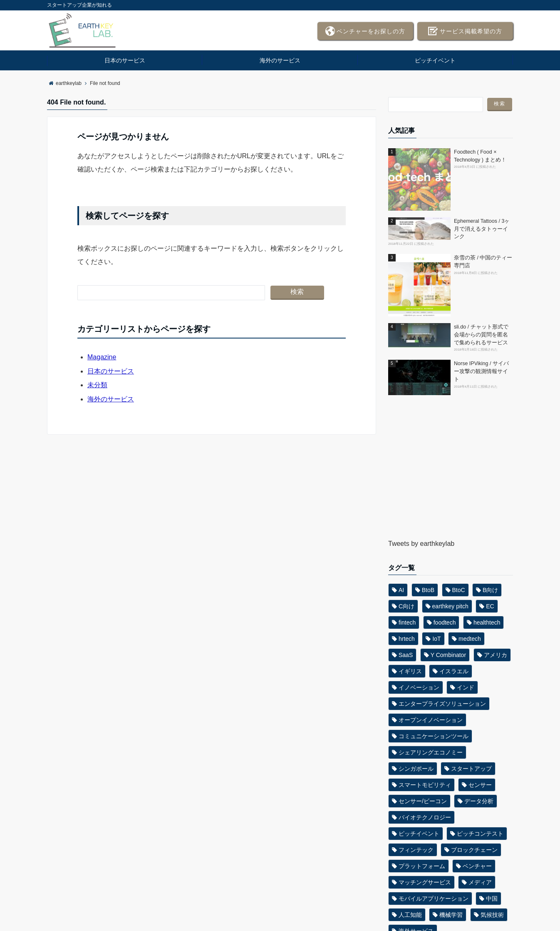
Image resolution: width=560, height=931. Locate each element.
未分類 (97, 385)
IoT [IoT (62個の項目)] (436, 639)
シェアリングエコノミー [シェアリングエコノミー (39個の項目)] (431, 752)
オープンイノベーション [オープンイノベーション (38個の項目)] (431, 720)
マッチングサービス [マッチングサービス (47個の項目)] (425, 882)
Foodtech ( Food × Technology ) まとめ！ (480, 156)
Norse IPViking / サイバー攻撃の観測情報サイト (481, 371)
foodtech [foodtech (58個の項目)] (445, 622)
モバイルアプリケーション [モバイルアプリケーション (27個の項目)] (434, 899)
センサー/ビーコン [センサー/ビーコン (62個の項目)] (423, 801)
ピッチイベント (435, 60)
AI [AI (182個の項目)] (401, 590)
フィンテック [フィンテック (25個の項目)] (416, 850)
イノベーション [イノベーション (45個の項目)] (419, 687)
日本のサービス (125, 60)
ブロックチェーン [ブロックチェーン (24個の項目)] (474, 850)
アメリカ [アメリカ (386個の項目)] (496, 655)
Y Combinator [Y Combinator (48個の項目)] (448, 655)
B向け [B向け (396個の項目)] (490, 590)
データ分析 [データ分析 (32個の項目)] (479, 801)
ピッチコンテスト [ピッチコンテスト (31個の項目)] (480, 834)
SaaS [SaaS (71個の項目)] (406, 655)
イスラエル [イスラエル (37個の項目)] (454, 671)
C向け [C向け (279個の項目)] (406, 606)
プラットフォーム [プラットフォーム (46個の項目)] (422, 866)
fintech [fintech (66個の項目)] (407, 622)
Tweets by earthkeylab (421, 544)
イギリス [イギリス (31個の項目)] (410, 671)
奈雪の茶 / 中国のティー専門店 (483, 262)
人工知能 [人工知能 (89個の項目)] (410, 915)
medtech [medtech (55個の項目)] (470, 639)
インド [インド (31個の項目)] (466, 687)
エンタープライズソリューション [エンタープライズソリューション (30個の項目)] (442, 704)
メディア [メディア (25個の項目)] (480, 882)
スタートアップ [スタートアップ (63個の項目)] (471, 769)
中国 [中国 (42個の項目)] (492, 899)
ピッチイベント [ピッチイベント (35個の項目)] (419, 834)
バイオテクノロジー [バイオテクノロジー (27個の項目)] (425, 817)
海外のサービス (280, 60)
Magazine (102, 357)
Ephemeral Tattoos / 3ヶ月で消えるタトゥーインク (482, 229)
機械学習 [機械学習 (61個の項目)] (451, 915)
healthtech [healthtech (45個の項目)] (487, 622)
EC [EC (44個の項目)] (490, 606)
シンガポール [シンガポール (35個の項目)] (416, 769)
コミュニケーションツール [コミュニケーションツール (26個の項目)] (434, 736)
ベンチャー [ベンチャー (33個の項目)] (477, 866)
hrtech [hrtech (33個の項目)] (407, 639)
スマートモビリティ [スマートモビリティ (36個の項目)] (425, 785)
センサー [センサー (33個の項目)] (480, 785)
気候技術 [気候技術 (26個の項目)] (492, 915)
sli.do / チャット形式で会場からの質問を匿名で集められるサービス (481, 335)
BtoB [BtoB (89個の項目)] (428, 590)
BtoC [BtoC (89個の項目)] (459, 590)
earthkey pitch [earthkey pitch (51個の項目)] (450, 606)
